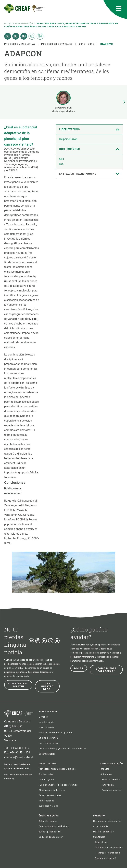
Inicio (8, 24)
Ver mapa (10, 740)
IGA (61, 164)
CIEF (62, 159)
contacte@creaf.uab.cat (19, 757)
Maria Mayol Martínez (64, 111)
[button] (124, 102)
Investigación (24, 24)
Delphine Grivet (68, 139)
